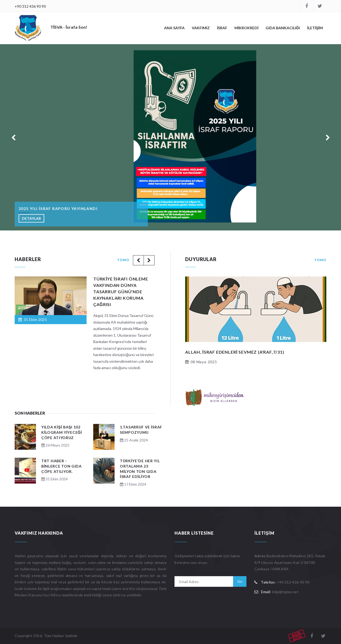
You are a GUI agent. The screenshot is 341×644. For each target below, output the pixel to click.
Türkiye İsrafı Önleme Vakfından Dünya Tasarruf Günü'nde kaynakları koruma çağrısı (121, 292)
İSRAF (222, 28)
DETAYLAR (31, 218)
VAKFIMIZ (201, 28)
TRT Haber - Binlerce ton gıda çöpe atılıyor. (62, 466)
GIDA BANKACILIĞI (283, 28)
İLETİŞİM (315, 28)
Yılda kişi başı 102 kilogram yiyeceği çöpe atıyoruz (62, 432)
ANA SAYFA (174, 28)
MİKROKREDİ (246, 28)
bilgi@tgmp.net (285, 592)
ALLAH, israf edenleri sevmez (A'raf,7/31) (235, 352)
